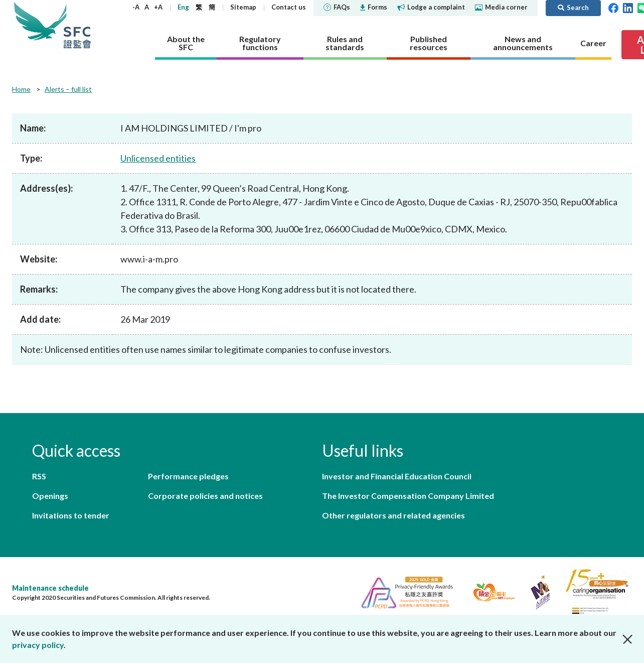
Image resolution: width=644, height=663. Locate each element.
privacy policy (38, 645)
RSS (39, 476)
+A (158, 7)
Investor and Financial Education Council (397, 476)
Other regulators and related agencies (393, 515)
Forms (374, 7)
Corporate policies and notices (205, 496)
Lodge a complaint (431, 7)
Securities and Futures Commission (77, 25)
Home (21, 89)
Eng (183, 7)
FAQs (337, 7)
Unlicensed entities (158, 158)
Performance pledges (188, 476)
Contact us (289, 7)
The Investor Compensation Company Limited (408, 496)
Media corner (501, 7)
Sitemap (243, 7)
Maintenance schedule (50, 588)
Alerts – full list (68, 89)
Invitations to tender (71, 515)
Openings (50, 496)
